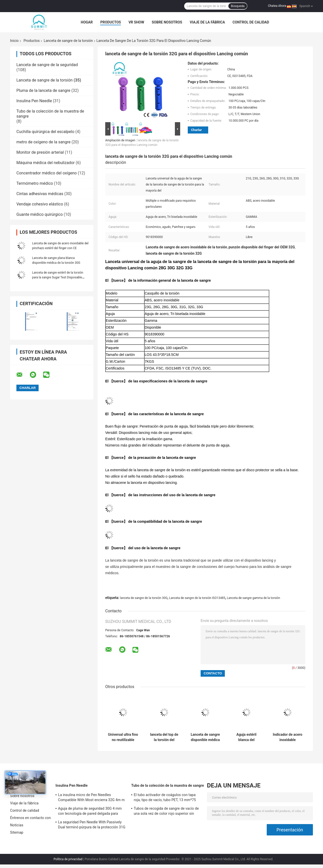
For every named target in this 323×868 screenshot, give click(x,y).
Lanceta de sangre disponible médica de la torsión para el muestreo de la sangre (205, 737)
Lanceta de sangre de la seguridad (47, 65)
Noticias (17, 825)
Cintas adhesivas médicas (40, 194)
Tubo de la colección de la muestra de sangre (168, 785)
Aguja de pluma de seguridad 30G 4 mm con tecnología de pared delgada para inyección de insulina (90, 812)
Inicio (14, 41)
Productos (111, 22)
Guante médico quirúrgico (40, 214)
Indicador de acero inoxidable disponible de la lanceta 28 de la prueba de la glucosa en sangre (288, 737)
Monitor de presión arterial (40, 152)
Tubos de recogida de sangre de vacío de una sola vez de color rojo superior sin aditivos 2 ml (166, 812)
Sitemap (17, 832)
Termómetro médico (35, 183)
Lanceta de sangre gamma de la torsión (253, 598)
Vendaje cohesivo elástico (40, 204)
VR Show (136, 22)
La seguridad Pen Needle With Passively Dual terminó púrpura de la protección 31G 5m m (92, 825)
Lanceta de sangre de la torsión (68, 41)
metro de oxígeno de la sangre (43, 142)
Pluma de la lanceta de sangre (43, 90)
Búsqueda (238, 6)
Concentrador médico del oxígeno (47, 173)
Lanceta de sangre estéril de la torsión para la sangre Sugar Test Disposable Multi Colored (58, 277)
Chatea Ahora (277, 6)
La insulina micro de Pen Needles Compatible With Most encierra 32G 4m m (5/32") (91, 798)
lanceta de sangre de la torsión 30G (144, 598)
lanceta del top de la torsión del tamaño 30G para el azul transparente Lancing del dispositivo (164, 737)
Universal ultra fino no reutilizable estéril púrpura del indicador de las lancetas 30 (123, 737)
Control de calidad (251, 22)
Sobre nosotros (167, 22)
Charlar (196, 130)
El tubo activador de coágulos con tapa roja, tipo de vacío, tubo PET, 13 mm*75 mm (165, 798)
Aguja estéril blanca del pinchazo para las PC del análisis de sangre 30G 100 (247, 737)
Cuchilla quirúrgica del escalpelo (45, 132)
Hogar (87, 22)
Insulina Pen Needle (34, 101)
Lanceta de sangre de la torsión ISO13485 (197, 598)
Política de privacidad (68, 859)
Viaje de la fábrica (207, 22)
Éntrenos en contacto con (30, 818)
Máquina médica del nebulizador (46, 163)
